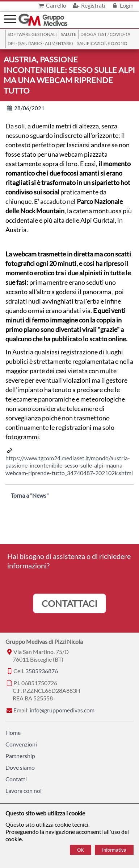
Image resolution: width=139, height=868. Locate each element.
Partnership (20, 756)
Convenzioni (21, 744)
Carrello (52, 5)
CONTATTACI (69, 603)
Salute (69, 34)
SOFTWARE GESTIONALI (32, 34)
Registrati (88, 5)
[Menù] (10, 18)
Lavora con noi (24, 791)
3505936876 (42, 671)
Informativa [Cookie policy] (114, 850)
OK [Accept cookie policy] (81, 850)
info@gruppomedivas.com (62, 710)
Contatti (16, 779)
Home (13, 733)
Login (122, 5)
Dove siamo (20, 767)
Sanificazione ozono (102, 43)
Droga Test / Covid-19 (105, 34)
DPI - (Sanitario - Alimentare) (40, 43)
